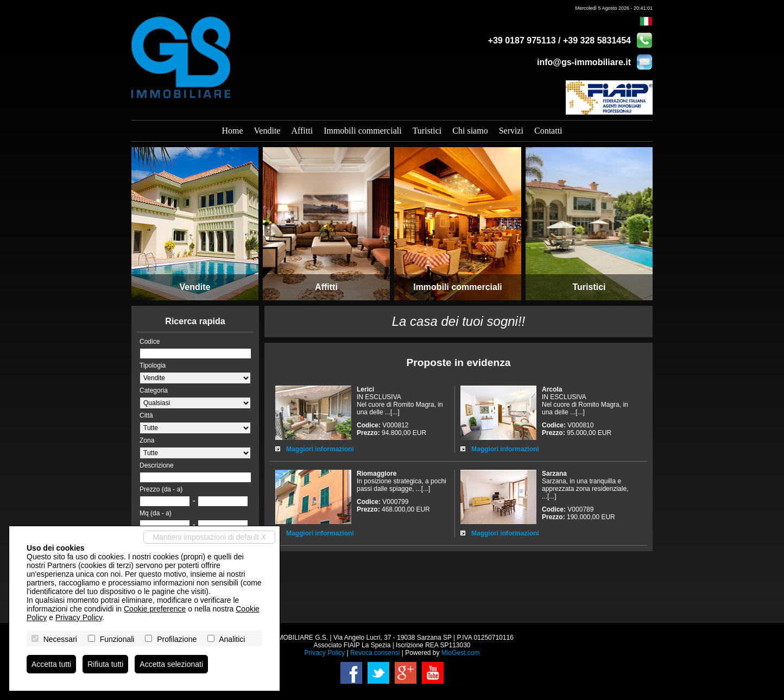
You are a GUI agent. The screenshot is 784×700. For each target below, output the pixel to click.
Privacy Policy (324, 653)
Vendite (267, 131)
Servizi (511, 131)
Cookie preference (155, 609)
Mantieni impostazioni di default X (209, 537)
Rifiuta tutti (105, 664)
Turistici (427, 131)
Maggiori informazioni (320, 449)
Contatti (548, 131)
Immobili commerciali (363, 131)
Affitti (302, 131)
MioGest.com (461, 653)
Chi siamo (470, 131)
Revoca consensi (375, 653)
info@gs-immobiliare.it (584, 62)
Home (232, 131)
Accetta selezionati (171, 664)
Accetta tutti (51, 664)
